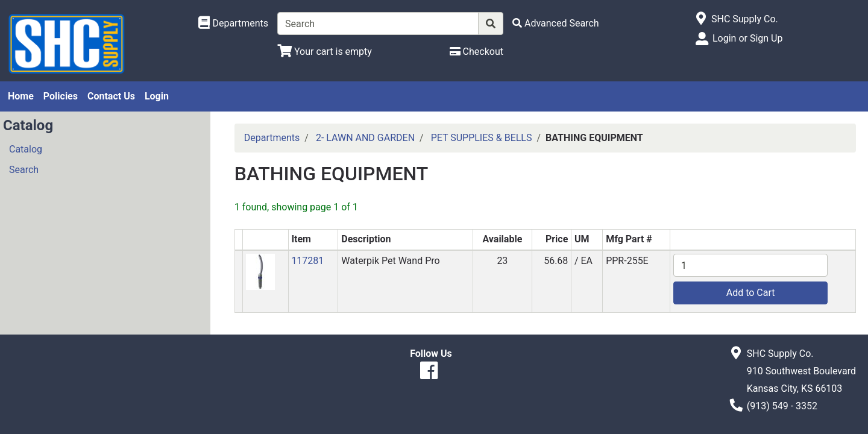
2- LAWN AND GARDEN (365, 138)
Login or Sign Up (747, 38)
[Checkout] (476, 52)
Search (24, 170)
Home (21, 96)
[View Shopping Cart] (325, 52)
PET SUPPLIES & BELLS (482, 138)
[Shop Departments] (233, 24)
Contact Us (111, 96)
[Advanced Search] (556, 23)
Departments (272, 138)
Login (157, 96)
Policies (61, 96)
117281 (307, 261)
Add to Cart (751, 293)
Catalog (26, 149)
